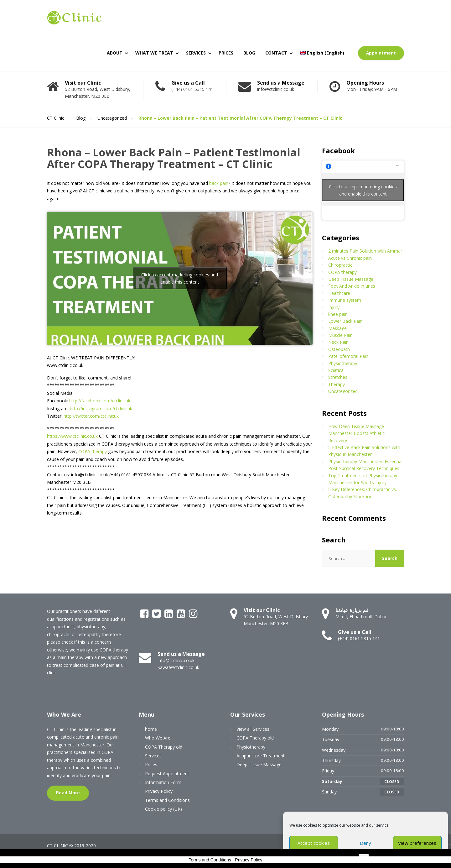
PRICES (226, 53)
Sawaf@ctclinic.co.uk (178, 667)
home (151, 729)
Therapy (337, 384)
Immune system (345, 300)
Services (153, 756)
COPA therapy (93, 451)
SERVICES (196, 53)
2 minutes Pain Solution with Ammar (365, 251)
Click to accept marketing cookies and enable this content (180, 278)
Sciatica (336, 370)
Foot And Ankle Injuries (352, 286)
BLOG (249, 53)
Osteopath (339, 349)
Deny (365, 843)
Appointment (381, 53)
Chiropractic (340, 265)
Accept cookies (314, 843)
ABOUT (115, 53)
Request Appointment (167, 774)
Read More (68, 793)
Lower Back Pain (345, 321)
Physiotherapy (343, 363)
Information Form (163, 782)
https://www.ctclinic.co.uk (72, 436)
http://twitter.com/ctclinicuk (91, 416)
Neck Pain (338, 342)
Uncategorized (343, 391)
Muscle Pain (340, 335)
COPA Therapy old (164, 747)
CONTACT (276, 53)
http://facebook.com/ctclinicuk (100, 401)
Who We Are (158, 738)
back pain (219, 183)
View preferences (417, 843)
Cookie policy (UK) (163, 809)
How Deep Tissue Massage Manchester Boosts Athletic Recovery (356, 433)
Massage (337, 328)
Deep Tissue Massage (351, 279)
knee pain (338, 314)
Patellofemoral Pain (348, 356)
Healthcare (339, 293)
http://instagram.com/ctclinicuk (101, 408)
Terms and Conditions (167, 800)
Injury (334, 307)
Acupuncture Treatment (261, 756)
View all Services (253, 729)
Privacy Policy (159, 791)
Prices (151, 764)
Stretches (338, 377)
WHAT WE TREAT (154, 53)
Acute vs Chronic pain (350, 258)
